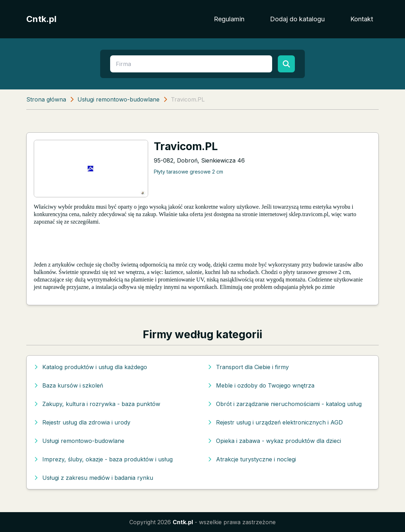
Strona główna (46, 99)
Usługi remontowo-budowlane (118, 99)
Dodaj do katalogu (297, 19)
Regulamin (229, 19)
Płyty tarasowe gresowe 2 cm (188, 172)
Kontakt (362, 19)
